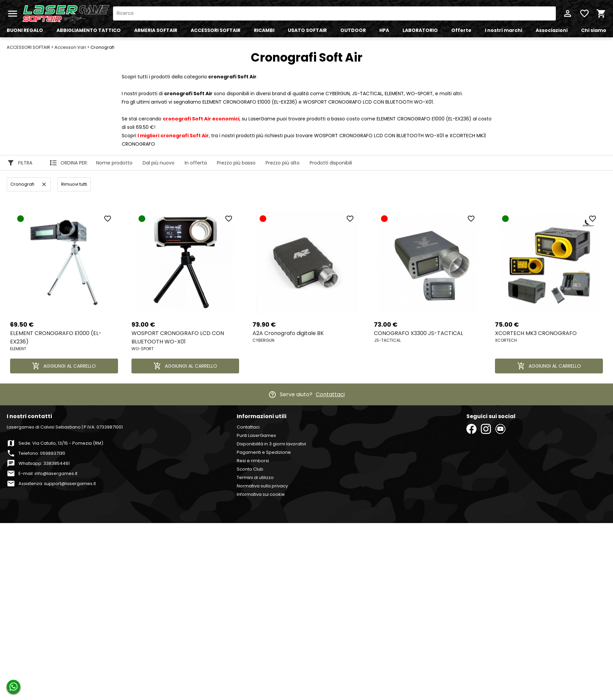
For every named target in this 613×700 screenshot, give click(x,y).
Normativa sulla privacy (262, 486)
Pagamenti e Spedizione (264, 452)
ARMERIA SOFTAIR (156, 30)
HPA (384, 30)
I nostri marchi (504, 30)
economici (201, 119)
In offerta (196, 163)
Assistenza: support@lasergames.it (57, 484)
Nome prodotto (114, 163)
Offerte (461, 30)
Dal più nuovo (159, 163)
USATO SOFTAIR (307, 30)
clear (44, 184)
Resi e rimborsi (253, 461)
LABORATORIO (420, 30)
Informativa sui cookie (261, 494)
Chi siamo (594, 30)
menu (13, 14)
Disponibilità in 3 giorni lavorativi (271, 444)
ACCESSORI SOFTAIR (216, 30)
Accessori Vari (70, 47)
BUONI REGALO (25, 30)
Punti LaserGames (256, 435)
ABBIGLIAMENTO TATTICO (89, 30)
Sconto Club (250, 469)
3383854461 (56, 463)
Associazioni (552, 30)
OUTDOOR (353, 30)
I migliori (173, 136)
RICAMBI (264, 30)
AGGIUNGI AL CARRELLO (64, 366)
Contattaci (330, 394)
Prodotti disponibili (331, 163)
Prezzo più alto (283, 163)
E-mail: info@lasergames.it (48, 473)
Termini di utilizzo (255, 477)
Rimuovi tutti (74, 184)
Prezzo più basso (236, 163)
